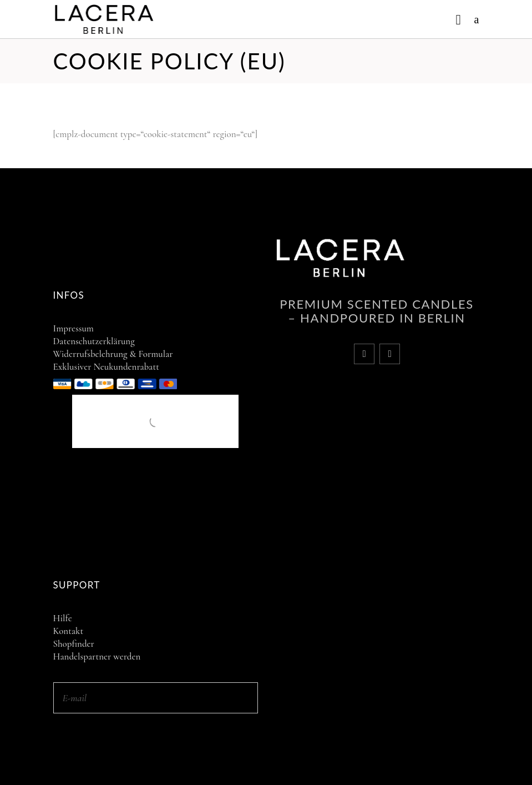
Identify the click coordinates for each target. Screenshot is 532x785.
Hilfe (63, 618)
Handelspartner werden (97, 656)
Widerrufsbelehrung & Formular (113, 354)
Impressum (74, 328)
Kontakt (69, 631)
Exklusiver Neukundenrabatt (106, 367)
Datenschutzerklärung (94, 341)
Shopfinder (74, 644)
